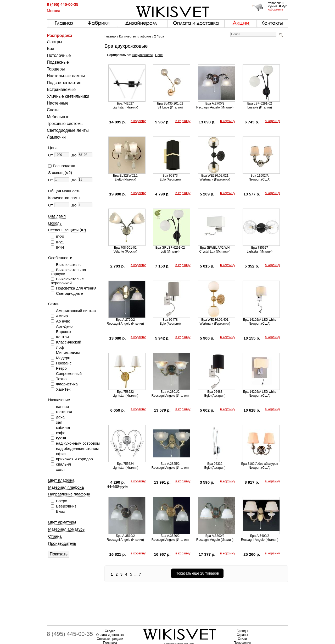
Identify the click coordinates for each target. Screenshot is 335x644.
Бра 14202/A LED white (260, 392)
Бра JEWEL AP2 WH (215, 248)
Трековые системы (65, 124)
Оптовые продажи (110, 639)
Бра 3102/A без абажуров (260, 464)
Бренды (242, 631)
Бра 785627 (260, 248)
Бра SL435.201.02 (170, 103)
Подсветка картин (64, 83)
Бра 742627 (125, 103)
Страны (242, 635)
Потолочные (59, 55)
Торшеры (56, 69)
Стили (242, 639)
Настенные (58, 103)
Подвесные (58, 62)
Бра (51, 49)
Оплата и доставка (110, 635)
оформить (276, 9)
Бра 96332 (215, 464)
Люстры (54, 42)
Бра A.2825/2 (170, 464)
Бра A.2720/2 (125, 320)
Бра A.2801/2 (170, 392)
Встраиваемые (61, 89)
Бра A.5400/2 (260, 536)
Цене (159, 55)
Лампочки (56, 137)
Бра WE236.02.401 (215, 320)
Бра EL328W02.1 (125, 176)
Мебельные (58, 117)
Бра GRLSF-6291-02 (170, 248)
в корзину (138, 121)
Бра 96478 (170, 320)
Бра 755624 (125, 464)
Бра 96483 (215, 392)
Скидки (110, 631)
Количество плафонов (135, 36)
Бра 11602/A (259, 176)
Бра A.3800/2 (215, 536)
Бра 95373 (170, 176)
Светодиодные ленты (68, 130)
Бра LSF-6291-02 (260, 103)
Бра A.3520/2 (170, 536)
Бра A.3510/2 (125, 536)
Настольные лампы (66, 76)
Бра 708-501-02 (125, 248)
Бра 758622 (125, 392)
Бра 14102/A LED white (260, 320)
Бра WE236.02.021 (215, 176)
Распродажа (60, 36)
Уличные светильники (68, 96)
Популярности (142, 55)
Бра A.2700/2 (215, 103)
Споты (53, 110)
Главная (110, 36)
